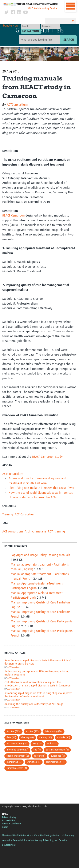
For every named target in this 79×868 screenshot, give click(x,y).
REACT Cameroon (13, 216)
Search (69, 40)
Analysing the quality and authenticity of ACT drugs (34, 704)
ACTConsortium (17, 105)
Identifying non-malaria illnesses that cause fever (42, 488)
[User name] (31, 26)
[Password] (50, 26)
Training (8, 514)
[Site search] (40, 40)
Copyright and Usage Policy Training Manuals (40, 555)
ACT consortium (13, 532)
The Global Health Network (31, 4)
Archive (30, 532)
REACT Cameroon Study (47, 457)
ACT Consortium (25, 514)
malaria (41, 532)
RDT (50, 532)
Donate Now (11, 26)
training (60, 532)
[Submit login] (31, 31)
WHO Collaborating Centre (42, 9)
